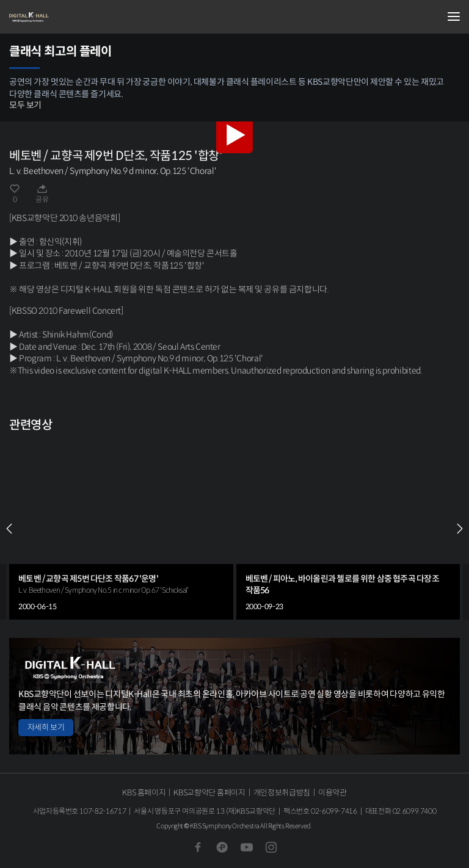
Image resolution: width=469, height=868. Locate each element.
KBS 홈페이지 (144, 793)
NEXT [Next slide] (460, 529)
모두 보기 (25, 105)
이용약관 (333, 793)
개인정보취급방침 (282, 793)
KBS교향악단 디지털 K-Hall (70, 17)
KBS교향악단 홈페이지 (209, 793)
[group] (121, 529)
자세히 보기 (46, 727)
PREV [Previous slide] (9, 529)
